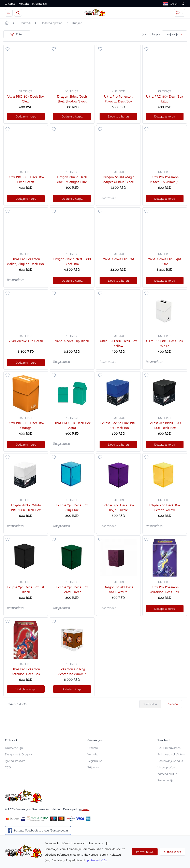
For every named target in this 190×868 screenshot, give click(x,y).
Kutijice (77, 23)
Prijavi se (93, 767)
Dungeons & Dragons (19, 754)
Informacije (39, 4)
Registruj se (95, 761)
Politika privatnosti (170, 748)
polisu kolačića (97, 860)
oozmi (85, 809)
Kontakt (24, 4)
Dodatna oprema (52, 23)
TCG (8, 767)
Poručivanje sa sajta (170, 761)
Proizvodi (25, 23)
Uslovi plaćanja (167, 767)
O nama (10, 4)
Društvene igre (14, 748)
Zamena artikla (167, 774)
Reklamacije (165, 780)
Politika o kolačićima (171, 754)
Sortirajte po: (151, 34)
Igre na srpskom (15, 761)
